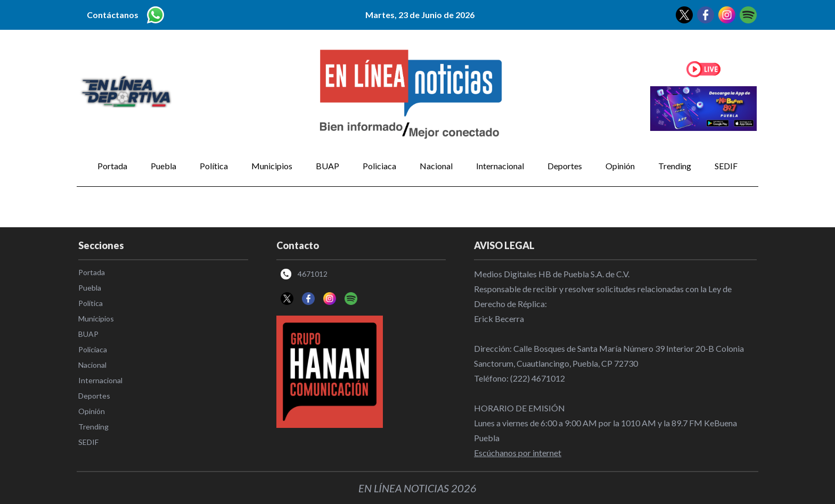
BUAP (328, 166)
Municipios (272, 166)
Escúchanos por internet (518, 453)
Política (214, 166)
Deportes (565, 166)
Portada (112, 166)
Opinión (620, 166)
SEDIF (726, 166)
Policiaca (379, 166)
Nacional (436, 166)
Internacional (500, 166)
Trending (675, 166)
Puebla (163, 166)
